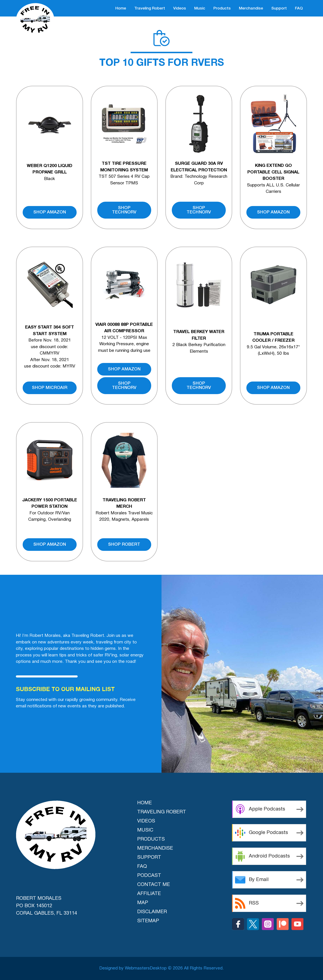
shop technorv (124, 210)
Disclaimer (152, 912)
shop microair (50, 388)
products (222, 8)
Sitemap (148, 921)
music (200, 8)
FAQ (299, 8)
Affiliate (149, 894)
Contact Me (154, 885)
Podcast (149, 876)
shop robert (124, 545)
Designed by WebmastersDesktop (133, 968)
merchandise (251, 8)
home (121, 8)
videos (180, 8)
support (279, 8)
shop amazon (50, 212)
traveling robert (150, 8)
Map (143, 903)
